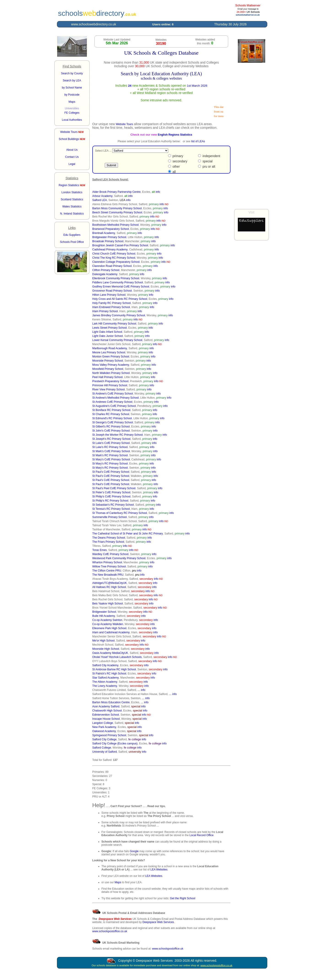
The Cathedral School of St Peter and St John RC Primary (128, 534)
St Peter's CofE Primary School (111, 492)
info (158, 192)
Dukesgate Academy (105, 274)
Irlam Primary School (105, 311)
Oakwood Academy (104, 731)
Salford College (102, 748)
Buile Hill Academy (104, 616)
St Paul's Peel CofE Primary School (114, 488)
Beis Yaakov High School (108, 604)
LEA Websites (159, 870)
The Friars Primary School (108, 542)
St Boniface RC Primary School (111, 410)
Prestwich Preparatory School (110, 381)
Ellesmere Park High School (109, 628)
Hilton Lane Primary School (109, 295)
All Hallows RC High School (109, 587)
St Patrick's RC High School (109, 674)
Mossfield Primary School (108, 369)
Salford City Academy (106, 665)
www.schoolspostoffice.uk (168, 949)
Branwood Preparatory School (111, 229)
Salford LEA (100, 200)
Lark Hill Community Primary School (114, 324)
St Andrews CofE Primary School (112, 402)
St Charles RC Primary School (111, 414)
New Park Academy (104, 727)
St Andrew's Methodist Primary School (116, 398)
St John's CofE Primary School (111, 431)
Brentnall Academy (104, 233)
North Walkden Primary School (111, 373)
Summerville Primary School (110, 517)
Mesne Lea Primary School (109, 352)
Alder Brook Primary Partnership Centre (116, 192)
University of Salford (105, 752)
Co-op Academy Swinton (107, 620)
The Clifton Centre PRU (107, 571)
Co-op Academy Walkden (108, 624)
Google (134, 851)
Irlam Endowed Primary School (111, 307)
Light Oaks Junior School (108, 336)
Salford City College (104, 739)
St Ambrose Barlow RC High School (114, 669)
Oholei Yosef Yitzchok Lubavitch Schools (117, 657)
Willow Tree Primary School (109, 567)
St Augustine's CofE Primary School (114, 406)
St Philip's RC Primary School (110, 501)
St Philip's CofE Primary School (111, 497)
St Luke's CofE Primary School (111, 443)
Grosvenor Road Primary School (112, 291)
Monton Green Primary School (111, 357)
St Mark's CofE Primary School (111, 451)
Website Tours (72, 132)
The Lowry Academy (105, 686)
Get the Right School (183, 898)
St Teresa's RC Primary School (111, 509)
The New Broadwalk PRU (108, 575)
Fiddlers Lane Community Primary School (118, 282)
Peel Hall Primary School (108, 377)
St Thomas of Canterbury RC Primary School (120, 513)
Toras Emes (100, 550)
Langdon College (103, 723)
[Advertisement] (252, 136)
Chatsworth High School (107, 711)
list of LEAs (198, 141)
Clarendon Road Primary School (112, 266)
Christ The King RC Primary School (114, 258)
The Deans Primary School (109, 538)
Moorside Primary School (108, 361)
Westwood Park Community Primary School (119, 558)
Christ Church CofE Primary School (114, 254)
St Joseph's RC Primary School (111, 439)
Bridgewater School (104, 612)
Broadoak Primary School (108, 241)
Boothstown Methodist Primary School (116, 225)
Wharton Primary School (107, 562)
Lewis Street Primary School (110, 328)
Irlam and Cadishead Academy (111, 632)
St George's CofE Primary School (113, 422)
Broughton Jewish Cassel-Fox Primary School (120, 245)
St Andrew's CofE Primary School (113, 394)
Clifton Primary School (106, 270)
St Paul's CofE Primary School (111, 472)
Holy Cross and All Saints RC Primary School (120, 299)
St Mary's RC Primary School (110, 464)
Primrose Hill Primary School (110, 385)
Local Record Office (202, 835)
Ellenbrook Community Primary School (116, 278)
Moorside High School (106, 649)
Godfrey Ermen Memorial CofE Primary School (121, 287)
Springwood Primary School (109, 735)
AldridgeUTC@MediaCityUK (110, 583)
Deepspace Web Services (158, 922)
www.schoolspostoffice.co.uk (110, 931)
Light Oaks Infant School (107, 332)
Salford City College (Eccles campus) (115, 744)
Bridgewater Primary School (109, 237)
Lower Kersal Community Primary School (117, 340)
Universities (72, 108)
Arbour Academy (103, 196)
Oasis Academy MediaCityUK (110, 653)
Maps (118, 882)
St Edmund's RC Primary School (112, 418)
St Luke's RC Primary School (110, 447)
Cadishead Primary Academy (110, 250)
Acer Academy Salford (106, 706)
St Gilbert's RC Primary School (111, 427)
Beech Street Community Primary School (117, 212)
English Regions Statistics (175, 135)
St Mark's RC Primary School (110, 455)
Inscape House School (106, 719)
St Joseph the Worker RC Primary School (118, 435)
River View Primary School (109, 389)
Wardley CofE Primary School (110, 554)
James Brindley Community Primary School (119, 315)
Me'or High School (104, 641)
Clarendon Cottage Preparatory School (116, 262)
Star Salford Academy (106, 678)
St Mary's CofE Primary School (111, 459)
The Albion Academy (105, 682)
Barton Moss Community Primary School (117, 208)
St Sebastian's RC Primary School (113, 505)
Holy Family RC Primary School (112, 303)
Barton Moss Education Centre (111, 702)
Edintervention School (106, 715)
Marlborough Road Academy (110, 348)
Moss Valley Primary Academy (111, 365)
